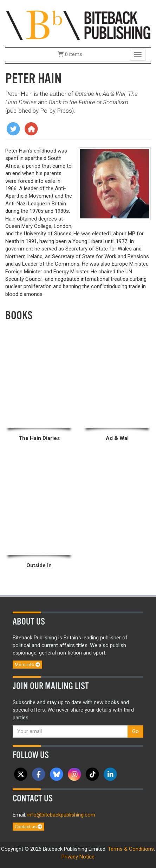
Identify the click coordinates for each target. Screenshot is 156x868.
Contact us (28, 827)
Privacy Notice (78, 857)
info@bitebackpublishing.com (61, 815)
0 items (70, 54)
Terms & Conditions (131, 849)
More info (27, 665)
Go (135, 731)
